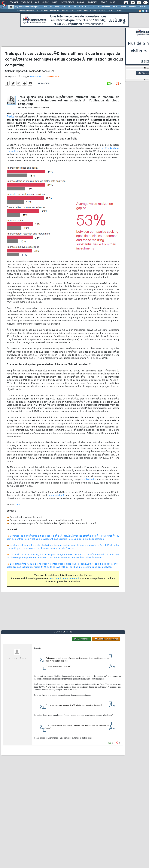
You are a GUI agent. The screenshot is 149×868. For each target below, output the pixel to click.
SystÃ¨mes (143, 7)
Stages (120, 10)
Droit (104, 2)
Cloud (45, 7)
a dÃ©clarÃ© (89, 480)
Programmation (104, 7)
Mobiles (132, 7)
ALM (57, 7)
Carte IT (111, 10)
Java (74, 7)
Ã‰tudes (92, 2)
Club (112, 2)
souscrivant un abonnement (64, 579)
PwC (18, 505)
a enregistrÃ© (57, 495)
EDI (93, 7)
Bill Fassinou (35, 77)
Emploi (81, 2)
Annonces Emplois (98, 10)
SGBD (116, 7)
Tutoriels (26, 2)
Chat (55, 2)
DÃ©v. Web (84, 7)
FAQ (37, 2)
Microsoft (66, 7)
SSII (72, 10)
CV (37, 10)
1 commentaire (52, 77)
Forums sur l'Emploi (25, 10)
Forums (14, 2)
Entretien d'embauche (50, 10)
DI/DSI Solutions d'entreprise (27, 7)
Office (124, 7)
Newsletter (67, 2)
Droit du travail (82, 10)
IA (51, 7)
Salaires (64, 10)
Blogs (45, 2)
